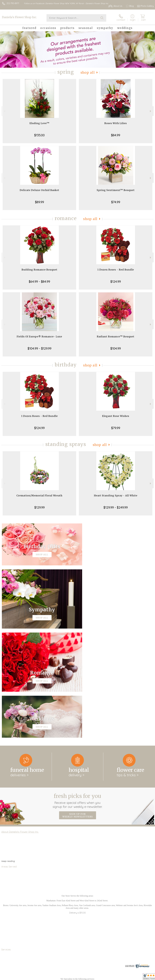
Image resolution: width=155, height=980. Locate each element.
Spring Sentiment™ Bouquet (116, 190)
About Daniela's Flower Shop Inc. (20, 723)
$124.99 (116, 281)
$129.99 (39, 507)
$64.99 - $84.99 (39, 281)
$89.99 (39, 202)
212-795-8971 (13, 3)
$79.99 (116, 428)
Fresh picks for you (78, 692)
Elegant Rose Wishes (116, 416)
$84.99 (116, 135)
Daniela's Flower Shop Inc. (19, 17)
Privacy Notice (109, 977)
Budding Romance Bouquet (39, 270)
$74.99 (116, 202)
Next (151, 111)
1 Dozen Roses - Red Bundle (116, 270)
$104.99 (116, 348)
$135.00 (39, 135)
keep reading (8, 752)
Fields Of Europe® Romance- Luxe (39, 337)
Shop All (88, 73)
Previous (4, 111)
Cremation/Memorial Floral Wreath (39, 496)
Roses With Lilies (116, 123)
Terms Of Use (93, 977)
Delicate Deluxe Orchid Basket (39, 190)
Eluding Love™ (39, 123)
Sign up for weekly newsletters (78, 706)
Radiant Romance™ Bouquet (116, 337)
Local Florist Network (128, 977)
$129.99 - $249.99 (116, 507)
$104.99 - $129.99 (39, 348)
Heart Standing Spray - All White (116, 496)
